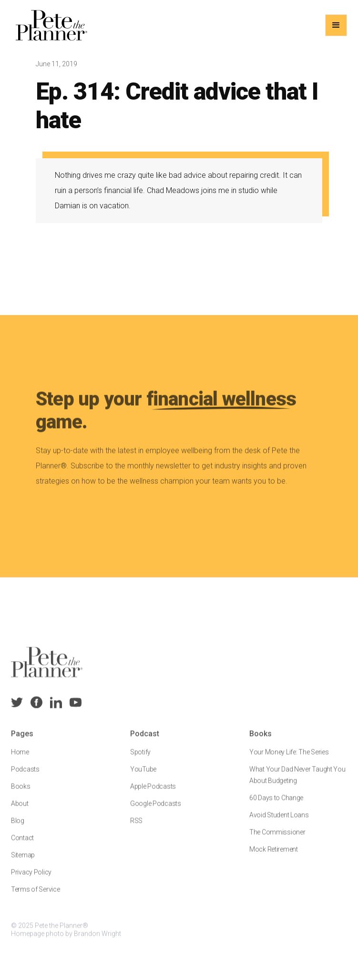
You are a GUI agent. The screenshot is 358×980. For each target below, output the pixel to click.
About (20, 810)
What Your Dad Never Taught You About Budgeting (297, 782)
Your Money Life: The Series (288, 759)
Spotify (140, 759)
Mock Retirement (273, 856)
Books (21, 793)
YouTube (143, 776)
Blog (18, 827)
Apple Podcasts (153, 793)
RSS (136, 827)
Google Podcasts (156, 810)
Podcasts (25, 776)
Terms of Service (36, 896)
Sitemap (23, 862)
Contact (22, 845)
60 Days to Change (276, 805)
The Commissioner (277, 839)
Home (20, 759)
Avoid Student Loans (279, 822)
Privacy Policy (31, 879)
